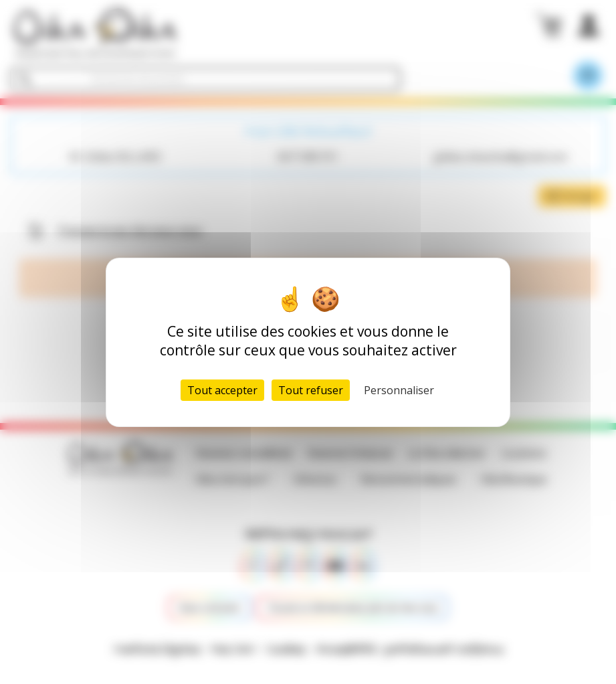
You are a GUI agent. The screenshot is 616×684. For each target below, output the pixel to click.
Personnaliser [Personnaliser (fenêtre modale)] (399, 390)
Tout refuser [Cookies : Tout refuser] (311, 390)
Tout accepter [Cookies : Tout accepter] (222, 390)
